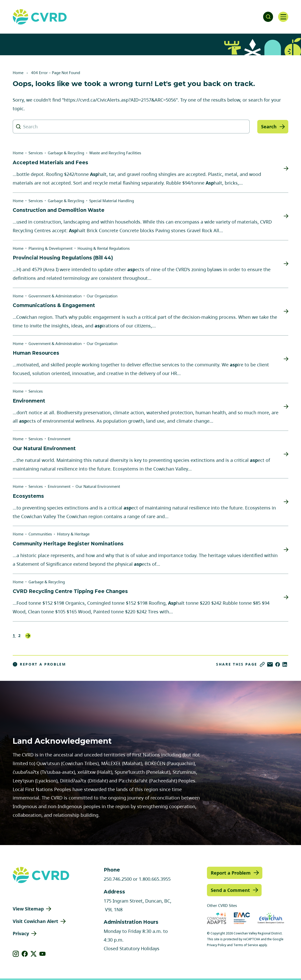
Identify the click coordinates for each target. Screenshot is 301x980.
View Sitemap (28, 909)
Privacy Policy (217, 945)
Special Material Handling (112, 201)
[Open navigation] (283, 17)
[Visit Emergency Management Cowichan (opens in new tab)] (242, 918)
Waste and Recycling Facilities (115, 153)
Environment (59, 439)
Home (18, 73)
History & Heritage (73, 534)
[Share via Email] (270, 664)
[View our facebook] (25, 954)
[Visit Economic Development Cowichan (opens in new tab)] (271, 918)
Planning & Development (50, 248)
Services (36, 153)
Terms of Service (246, 945)
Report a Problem (39, 664)
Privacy (21, 933)
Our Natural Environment (98, 486)
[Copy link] (262, 664)
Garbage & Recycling (66, 153)
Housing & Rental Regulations (104, 248)
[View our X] (34, 954)
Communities (40, 534)
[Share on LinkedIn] (285, 664)
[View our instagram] (16, 954)
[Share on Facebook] (278, 664)
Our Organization (102, 296)
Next (28, 636)
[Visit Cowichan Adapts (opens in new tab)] (217, 918)
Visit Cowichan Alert (35, 921)
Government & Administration (55, 296)
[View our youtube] (43, 954)
